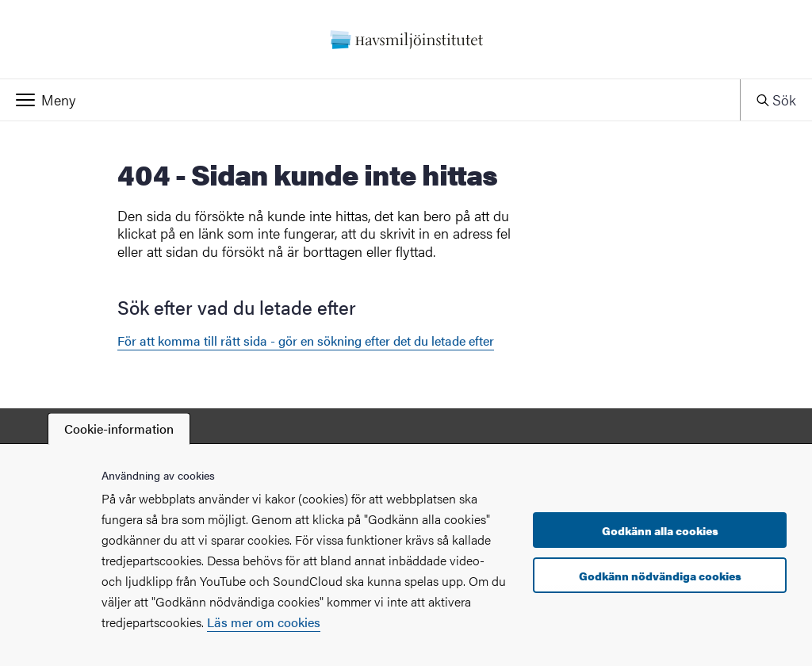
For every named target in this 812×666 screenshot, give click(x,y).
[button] (370, 100)
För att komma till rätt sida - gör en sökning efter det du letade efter (306, 341)
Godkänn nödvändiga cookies (660, 576)
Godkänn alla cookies (660, 530)
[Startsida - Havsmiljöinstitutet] (406, 39)
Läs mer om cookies (264, 622)
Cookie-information (119, 429)
